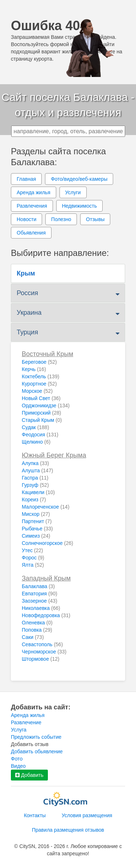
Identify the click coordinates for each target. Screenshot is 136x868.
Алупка (35, 463)
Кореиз (34, 500)
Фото (17, 759)
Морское (37, 391)
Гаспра (35, 478)
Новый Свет (41, 398)
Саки (33, 637)
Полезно (61, 219)
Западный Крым (46, 578)
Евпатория (40, 594)
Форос (33, 558)
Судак (35, 427)
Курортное (39, 384)
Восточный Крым (48, 354)
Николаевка (41, 608)
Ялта (33, 565)
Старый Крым (42, 420)
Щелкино (36, 442)
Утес (32, 550)
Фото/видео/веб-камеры (79, 179)
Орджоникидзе (46, 406)
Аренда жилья (34, 192)
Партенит (37, 521)
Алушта (37, 470)
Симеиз (36, 536)
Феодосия (40, 435)
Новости (26, 219)
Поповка (37, 630)
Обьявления (31, 233)
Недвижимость (79, 206)
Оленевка (37, 623)
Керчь (34, 369)
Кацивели (38, 492)
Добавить (29, 775)
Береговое (39, 362)
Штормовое (41, 659)
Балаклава (38, 586)
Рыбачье (37, 529)
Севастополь (42, 644)
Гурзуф (35, 485)
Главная (26, 179)
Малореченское (46, 507)
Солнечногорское (48, 543)
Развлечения (32, 206)
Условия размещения (87, 815)
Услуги (73, 192)
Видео (18, 766)
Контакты (35, 815)
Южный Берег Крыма (54, 455)
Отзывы (95, 219)
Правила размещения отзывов (68, 830)
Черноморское (44, 652)
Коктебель (40, 376)
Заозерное (40, 601)
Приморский (41, 413)
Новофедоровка (46, 615)
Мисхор (36, 514)
